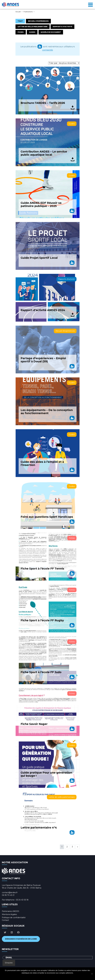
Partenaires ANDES (11, 911)
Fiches (21, 32)
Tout (20, 21)
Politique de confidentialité (14, 918)
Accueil (18, 12)
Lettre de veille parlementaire (33, 27)
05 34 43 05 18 (22, 900)
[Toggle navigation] (90, 4)
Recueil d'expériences (38, 21)
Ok (37, 976)
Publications (28, 12)
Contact (5, 920)
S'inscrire (9, 963)
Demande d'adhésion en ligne (21, 939)
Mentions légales (9, 914)
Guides (32, 32)
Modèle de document (51, 32)
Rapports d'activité (62, 27)
